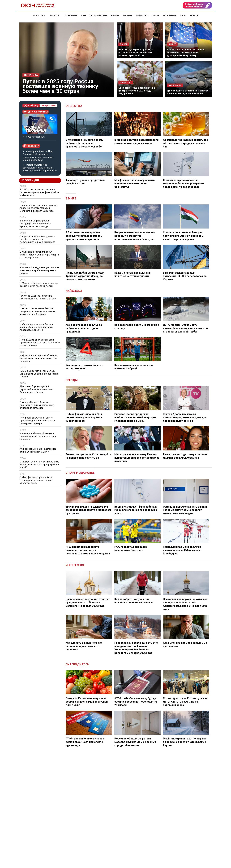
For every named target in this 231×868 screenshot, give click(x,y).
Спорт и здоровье (80, 473)
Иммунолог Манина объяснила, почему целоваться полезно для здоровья (38, 436)
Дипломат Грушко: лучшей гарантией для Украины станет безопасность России (37, 389)
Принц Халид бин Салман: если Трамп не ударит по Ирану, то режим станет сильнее (40, 343)
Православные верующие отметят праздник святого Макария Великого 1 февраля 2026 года (39, 208)
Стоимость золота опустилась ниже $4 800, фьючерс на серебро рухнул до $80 (40, 465)
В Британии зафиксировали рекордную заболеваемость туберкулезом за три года (36, 224)
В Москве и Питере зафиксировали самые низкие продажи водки (39, 285)
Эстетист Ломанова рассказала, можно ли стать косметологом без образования (40, 168)
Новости (31, 146)
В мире (71, 198)
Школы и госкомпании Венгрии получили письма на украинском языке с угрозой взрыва (38, 311)
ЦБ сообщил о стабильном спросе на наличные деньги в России (188, 92)
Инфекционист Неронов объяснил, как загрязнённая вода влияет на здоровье (39, 358)
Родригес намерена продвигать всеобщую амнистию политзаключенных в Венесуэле (38, 239)
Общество (74, 106)
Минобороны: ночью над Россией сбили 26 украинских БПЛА (38, 450)
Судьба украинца (35, 137)
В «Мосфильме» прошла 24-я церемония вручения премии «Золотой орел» (36, 480)
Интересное (75, 565)
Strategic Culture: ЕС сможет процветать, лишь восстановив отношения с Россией (37, 405)
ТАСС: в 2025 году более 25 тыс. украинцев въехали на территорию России (39, 374)
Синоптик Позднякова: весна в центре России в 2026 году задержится (137, 91)
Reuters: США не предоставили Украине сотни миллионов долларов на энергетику (186, 52)
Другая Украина (36, 112)
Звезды (72, 380)
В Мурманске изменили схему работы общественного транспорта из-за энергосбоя (39, 255)
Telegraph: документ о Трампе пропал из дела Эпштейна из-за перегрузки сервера (37, 421)
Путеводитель (77, 664)
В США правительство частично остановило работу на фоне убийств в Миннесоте (40, 192)
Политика (31, 75)
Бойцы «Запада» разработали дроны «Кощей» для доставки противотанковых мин (36, 327)
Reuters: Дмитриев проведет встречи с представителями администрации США (136, 52)
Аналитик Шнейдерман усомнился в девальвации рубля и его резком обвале (40, 270)
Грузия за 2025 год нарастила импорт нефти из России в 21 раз (38, 297)
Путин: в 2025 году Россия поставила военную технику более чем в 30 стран (60, 86)
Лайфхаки (74, 291)
